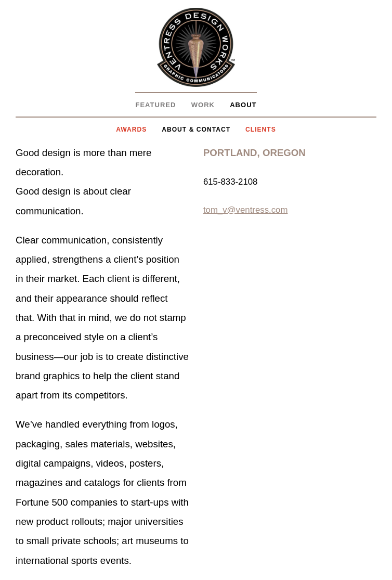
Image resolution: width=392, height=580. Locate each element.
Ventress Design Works (196, 47)
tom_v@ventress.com (246, 210)
